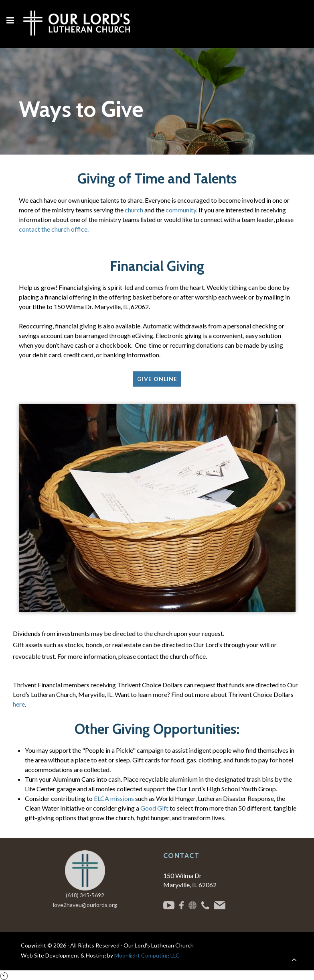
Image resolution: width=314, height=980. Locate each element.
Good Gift (154, 808)
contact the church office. (54, 229)
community (181, 210)
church (134, 210)
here (19, 704)
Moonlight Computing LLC (147, 955)
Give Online (157, 379)
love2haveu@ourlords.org (85, 905)
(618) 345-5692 (85, 895)
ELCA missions (114, 798)
